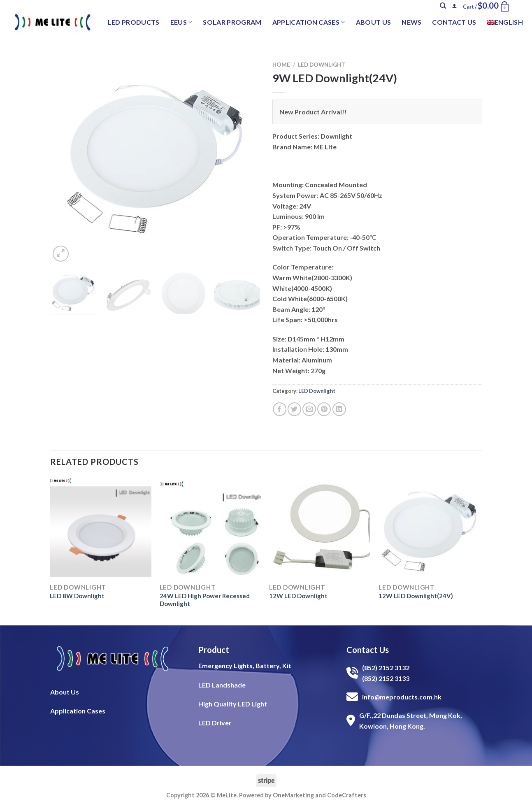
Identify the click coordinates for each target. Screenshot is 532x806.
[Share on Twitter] (294, 409)
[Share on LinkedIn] (339, 409)
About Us (374, 22)
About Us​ (65, 692)
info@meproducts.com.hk (402, 697)
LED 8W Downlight (77, 596)
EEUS (181, 22)
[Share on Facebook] (280, 409)
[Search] (443, 6)
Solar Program (232, 22)
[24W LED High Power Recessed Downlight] (210, 528)
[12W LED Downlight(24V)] (429, 528)
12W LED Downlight (298, 596)
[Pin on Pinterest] (324, 409)
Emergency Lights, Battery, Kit (245, 665)
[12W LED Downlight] (320, 528)
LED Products (134, 22)
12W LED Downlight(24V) (416, 596)
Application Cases (309, 22)
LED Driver (215, 723)
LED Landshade (222, 685)
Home (281, 65)
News (411, 22)
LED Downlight (322, 65)
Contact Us (454, 22)
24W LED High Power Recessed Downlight (205, 600)
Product (214, 650)
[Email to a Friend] (309, 409)
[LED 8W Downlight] (101, 528)
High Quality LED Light (233, 704)
